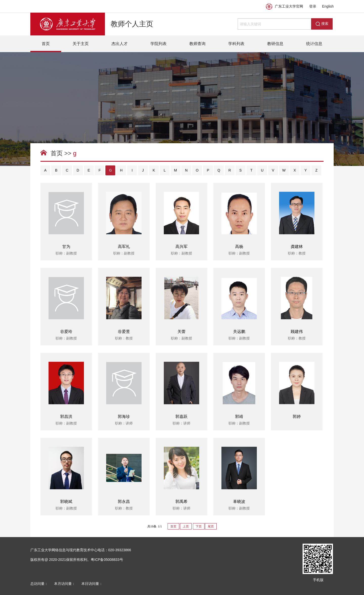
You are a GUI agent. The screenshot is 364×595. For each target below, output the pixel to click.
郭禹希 (181, 502)
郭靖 (239, 417)
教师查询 (197, 44)
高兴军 (181, 247)
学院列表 (158, 44)
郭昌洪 (66, 417)
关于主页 (81, 44)
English (328, 6)
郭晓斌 (66, 502)
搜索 (322, 24)
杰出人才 (120, 44)
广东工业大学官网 (285, 6)
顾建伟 (297, 332)
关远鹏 (239, 332)
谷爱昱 (124, 332)
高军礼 (124, 247)
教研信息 (275, 44)
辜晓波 (239, 502)
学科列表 (236, 44)
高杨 (239, 247)
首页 (46, 44)
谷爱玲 (66, 332)
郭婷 (297, 417)
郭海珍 (124, 417)
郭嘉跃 (181, 417)
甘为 (66, 247)
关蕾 (181, 332)
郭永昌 (124, 502)
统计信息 (314, 44)
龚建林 (297, 247)
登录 (313, 6)
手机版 (318, 580)
